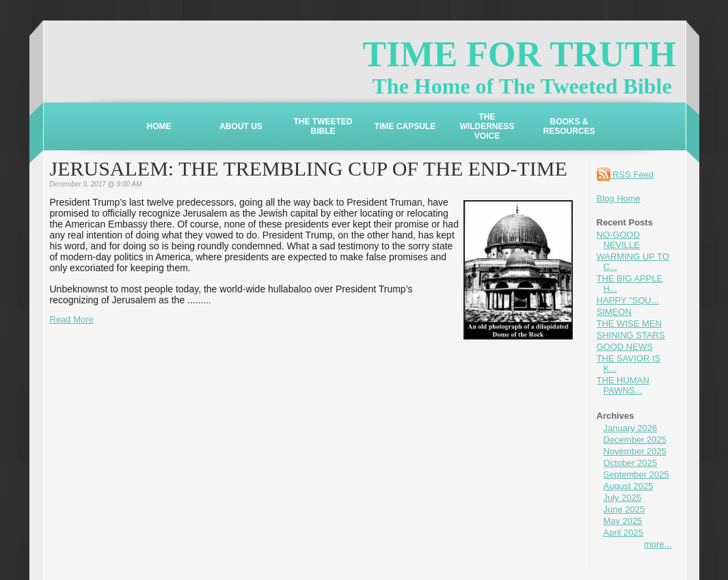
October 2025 (631, 463)
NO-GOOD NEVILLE (619, 240)
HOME (159, 126)
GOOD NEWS (625, 347)
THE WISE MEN (629, 323)
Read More (72, 319)
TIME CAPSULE (405, 126)
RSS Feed (625, 175)
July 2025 (623, 498)
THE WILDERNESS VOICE (487, 126)
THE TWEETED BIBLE (323, 126)
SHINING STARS (631, 335)
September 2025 (636, 474)
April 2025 (624, 533)
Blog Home (619, 198)
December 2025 (635, 440)
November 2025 (635, 451)
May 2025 (623, 521)
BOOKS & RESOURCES (569, 126)
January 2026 (631, 428)
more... (658, 544)
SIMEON (614, 312)
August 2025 (629, 486)
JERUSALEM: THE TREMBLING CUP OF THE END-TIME (309, 168)
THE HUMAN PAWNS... (623, 385)
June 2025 (624, 509)
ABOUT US (241, 126)
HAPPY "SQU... (628, 300)
